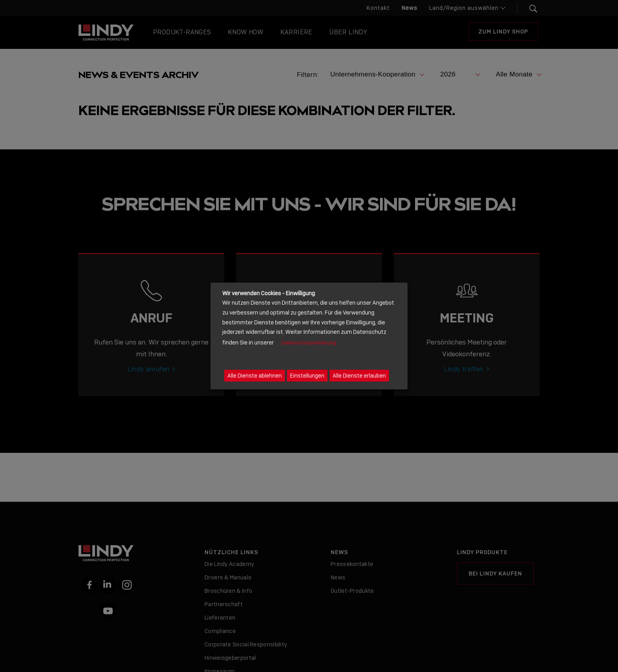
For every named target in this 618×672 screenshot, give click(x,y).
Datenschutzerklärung (309, 343)
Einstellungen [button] (307, 376)
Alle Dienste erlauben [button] (359, 376)
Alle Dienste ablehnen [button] (255, 376)
